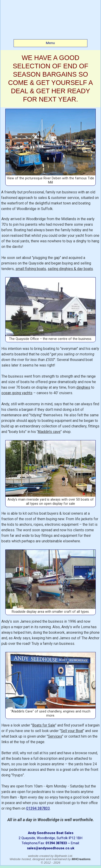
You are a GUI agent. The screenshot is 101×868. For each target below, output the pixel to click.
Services (55, 736)
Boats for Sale (44, 725)
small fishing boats (31, 269)
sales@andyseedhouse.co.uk (51, 848)
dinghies (83, 387)
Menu (50, 43)
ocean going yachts (17, 393)
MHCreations (81, 859)
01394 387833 (38, 808)
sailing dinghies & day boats (70, 269)
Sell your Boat (72, 731)
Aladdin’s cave (49, 432)
